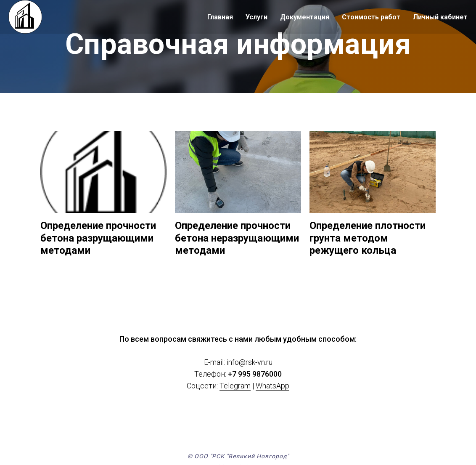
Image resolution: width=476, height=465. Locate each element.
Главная (220, 17)
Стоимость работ (371, 17)
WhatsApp (272, 386)
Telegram (235, 386)
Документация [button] (305, 17)
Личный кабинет (440, 17)
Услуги (257, 17)
